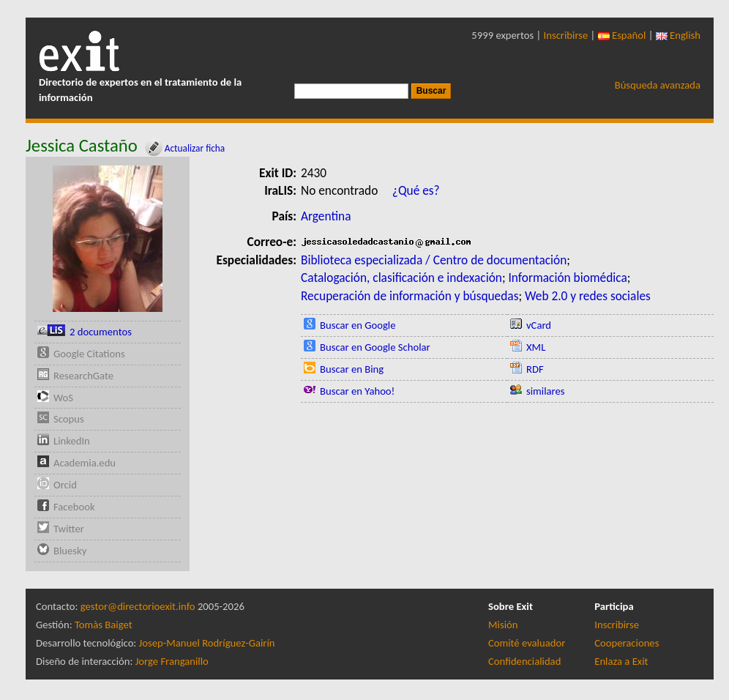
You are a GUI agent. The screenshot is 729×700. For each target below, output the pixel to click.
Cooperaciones (627, 643)
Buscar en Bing (352, 369)
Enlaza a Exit (621, 661)
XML (536, 347)
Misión (503, 625)
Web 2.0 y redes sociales (588, 296)
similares (546, 391)
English (678, 35)
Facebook (74, 507)
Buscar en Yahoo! (357, 391)
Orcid (65, 485)
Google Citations (89, 354)
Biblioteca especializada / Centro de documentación (434, 260)
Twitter (69, 529)
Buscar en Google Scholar (375, 347)
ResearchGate (83, 376)
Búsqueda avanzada (658, 85)
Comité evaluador (527, 643)
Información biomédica (567, 278)
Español (622, 35)
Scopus (69, 419)
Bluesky (70, 551)
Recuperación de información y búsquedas (410, 296)
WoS (63, 398)
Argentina (326, 216)
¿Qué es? (416, 190)
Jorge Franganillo (172, 661)
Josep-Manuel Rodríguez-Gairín (207, 643)
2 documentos (101, 332)
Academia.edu (85, 463)
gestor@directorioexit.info (138, 606)
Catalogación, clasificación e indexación (401, 278)
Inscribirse (566, 35)
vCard (539, 325)
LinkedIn (72, 441)
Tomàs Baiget (104, 625)
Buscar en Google (358, 325)
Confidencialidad (524, 661)
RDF (535, 369)
